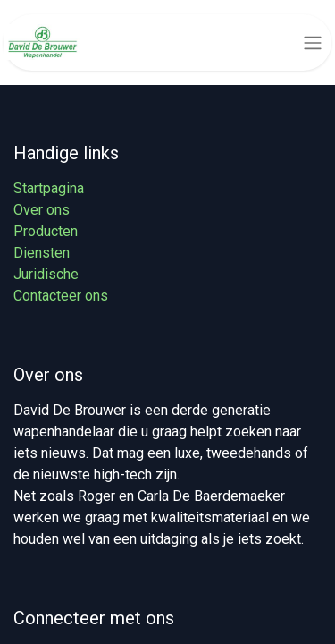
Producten (46, 231)
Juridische (46, 274)
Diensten (42, 253)
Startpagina (49, 188)
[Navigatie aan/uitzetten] (313, 42)
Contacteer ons (61, 296)
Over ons (42, 210)
